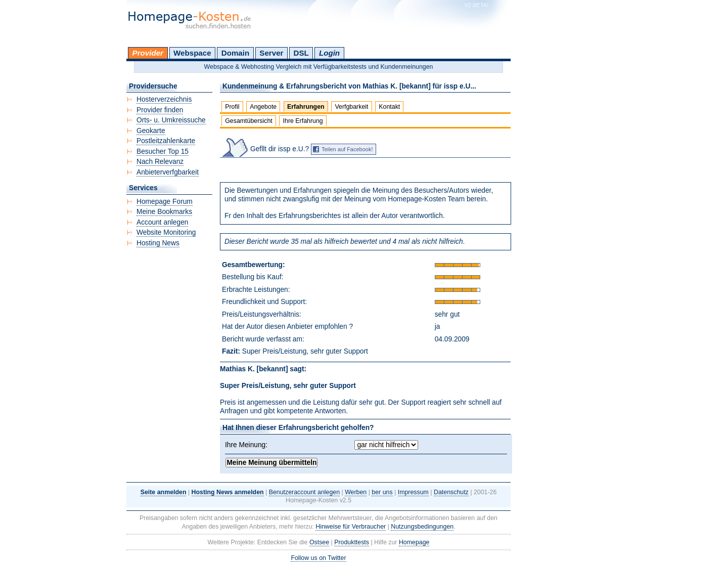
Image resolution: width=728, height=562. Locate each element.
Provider (148, 53)
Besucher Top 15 (163, 152)
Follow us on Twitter (318, 558)
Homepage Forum (165, 202)
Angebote (263, 107)
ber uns (382, 492)
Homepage (414, 542)
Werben (356, 492)
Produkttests (352, 542)
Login (329, 53)
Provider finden (160, 110)
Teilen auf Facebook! (347, 149)
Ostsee (319, 542)
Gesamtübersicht (249, 121)
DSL (301, 53)
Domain (235, 53)
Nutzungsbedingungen (422, 527)
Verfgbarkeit (351, 107)
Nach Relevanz (160, 162)
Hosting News (158, 243)
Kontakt (389, 107)
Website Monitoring (166, 232)
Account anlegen (162, 222)
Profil (232, 107)
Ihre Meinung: (246, 445)
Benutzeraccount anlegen (304, 492)
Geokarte (151, 131)
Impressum (413, 492)
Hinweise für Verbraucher (351, 527)
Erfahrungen (306, 107)
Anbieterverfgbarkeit (168, 172)
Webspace (192, 53)
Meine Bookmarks (164, 212)
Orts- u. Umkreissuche (171, 120)
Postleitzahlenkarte (166, 141)
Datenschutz (451, 492)
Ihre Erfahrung (303, 121)
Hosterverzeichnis (164, 99)
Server (271, 53)
